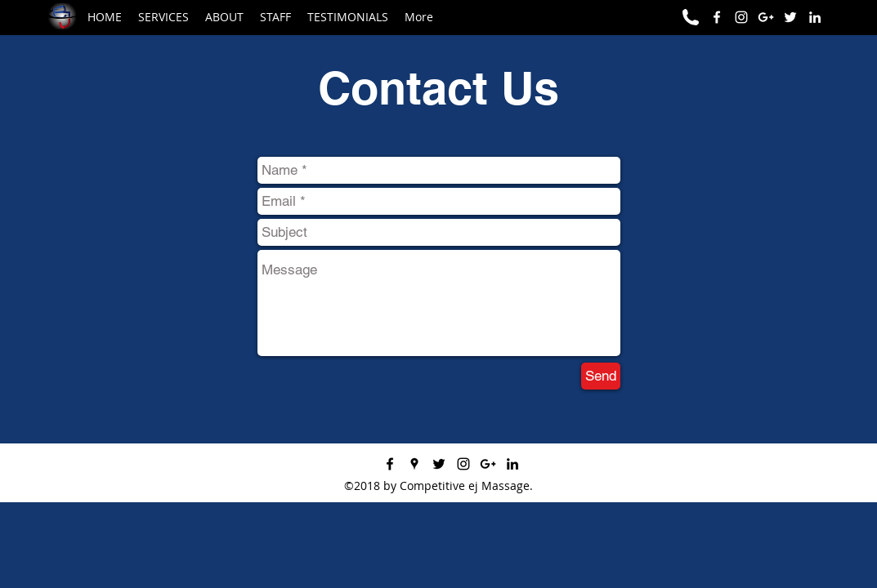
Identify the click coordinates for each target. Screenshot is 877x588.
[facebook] (717, 17)
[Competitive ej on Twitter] (790, 17)
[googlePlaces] (414, 464)
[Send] (601, 376)
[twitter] (439, 464)
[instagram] (463, 464)
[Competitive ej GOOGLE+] (766, 17)
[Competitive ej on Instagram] (741, 17)
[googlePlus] (488, 464)
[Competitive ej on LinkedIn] (815, 17)
